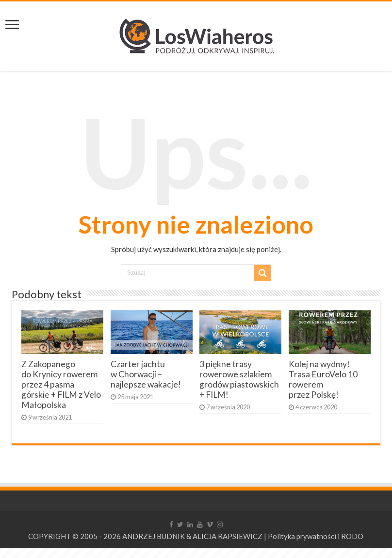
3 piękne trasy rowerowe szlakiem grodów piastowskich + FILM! (239, 379)
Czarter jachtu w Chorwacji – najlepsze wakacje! (146, 374)
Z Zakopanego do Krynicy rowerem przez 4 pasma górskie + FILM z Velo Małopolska (61, 384)
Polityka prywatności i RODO (316, 536)
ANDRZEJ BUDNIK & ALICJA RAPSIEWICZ (192, 536)
